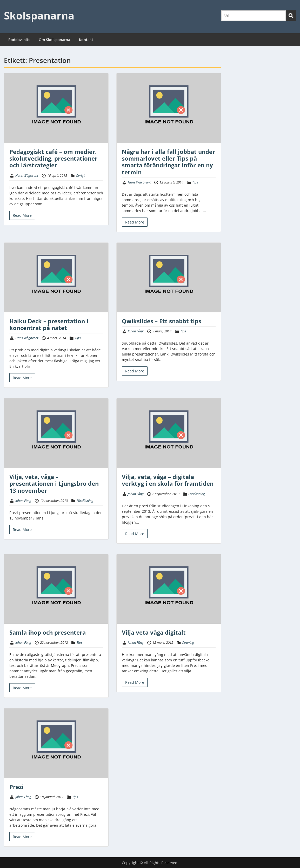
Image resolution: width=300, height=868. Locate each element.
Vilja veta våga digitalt (154, 632)
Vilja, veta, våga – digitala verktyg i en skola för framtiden (168, 480)
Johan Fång (136, 331)
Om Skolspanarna (54, 40)
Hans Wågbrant (27, 175)
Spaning (188, 642)
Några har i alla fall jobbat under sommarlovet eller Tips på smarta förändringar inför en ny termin (168, 162)
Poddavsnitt (19, 40)
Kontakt (86, 40)
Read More (22, 215)
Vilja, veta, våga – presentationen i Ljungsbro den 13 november (54, 484)
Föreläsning (85, 501)
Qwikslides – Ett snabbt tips (162, 321)
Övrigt (80, 175)
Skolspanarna (39, 15)
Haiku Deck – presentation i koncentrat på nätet (49, 324)
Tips (195, 182)
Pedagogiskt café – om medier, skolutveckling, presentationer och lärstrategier (53, 158)
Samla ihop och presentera (48, 632)
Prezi (16, 787)
